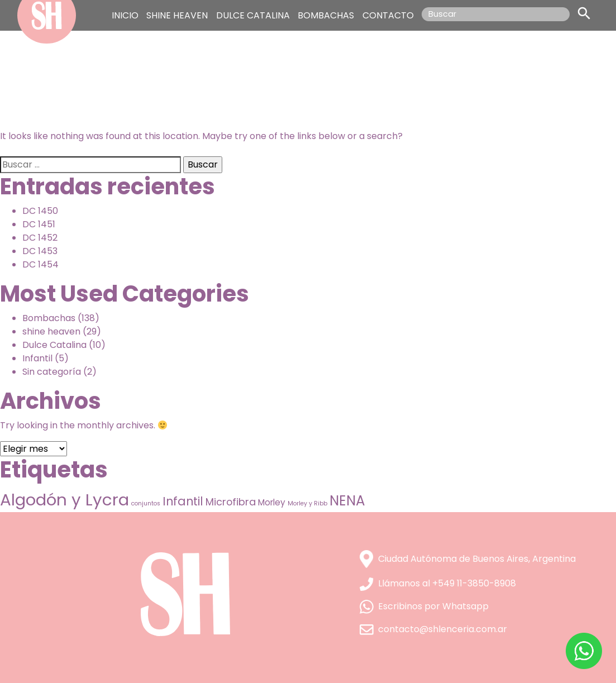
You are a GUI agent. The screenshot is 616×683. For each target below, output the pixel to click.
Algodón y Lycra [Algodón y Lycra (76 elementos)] (65, 500)
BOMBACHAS (326, 15)
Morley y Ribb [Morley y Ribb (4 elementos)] (307, 503)
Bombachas (49, 318)
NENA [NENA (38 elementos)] (347, 501)
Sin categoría (52, 372)
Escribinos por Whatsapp (424, 606)
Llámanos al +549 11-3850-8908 (438, 583)
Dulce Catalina (54, 345)
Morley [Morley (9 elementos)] (272, 502)
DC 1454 (40, 264)
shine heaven (51, 331)
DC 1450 (40, 211)
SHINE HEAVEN (177, 15)
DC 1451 (39, 224)
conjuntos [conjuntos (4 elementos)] (146, 503)
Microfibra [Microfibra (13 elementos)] (231, 502)
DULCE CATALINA (253, 15)
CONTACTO (388, 15)
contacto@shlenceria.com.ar (433, 629)
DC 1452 (40, 238)
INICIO (125, 15)
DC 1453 (40, 251)
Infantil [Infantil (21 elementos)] (183, 501)
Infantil (37, 358)
